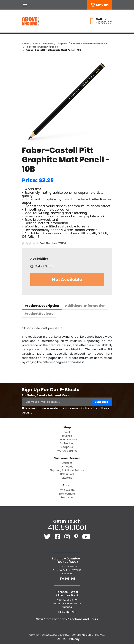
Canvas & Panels (67, 440)
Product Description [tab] (42, 306)
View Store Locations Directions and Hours (67, 619)
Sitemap (67, 478)
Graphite (62, 44)
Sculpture (67, 447)
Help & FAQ (67, 474)
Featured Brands (67, 451)
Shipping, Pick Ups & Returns (67, 470)
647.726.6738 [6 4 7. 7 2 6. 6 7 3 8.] (67, 612)
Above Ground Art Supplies (37, 44)
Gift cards (67, 467)
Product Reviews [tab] (39, 314)
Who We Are (67, 490)
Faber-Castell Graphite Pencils (89, 44)
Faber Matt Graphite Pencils (42, 47)
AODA (61, 639)
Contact (67, 463)
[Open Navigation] (25, 5)
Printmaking (67, 443)
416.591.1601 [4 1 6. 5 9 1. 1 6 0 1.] (67, 527)
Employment (67, 494)
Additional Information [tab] (85, 306)
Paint (67, 432)
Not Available (67, 280)
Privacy (74, 639)
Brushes (67, 436)
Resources (67, 497)
